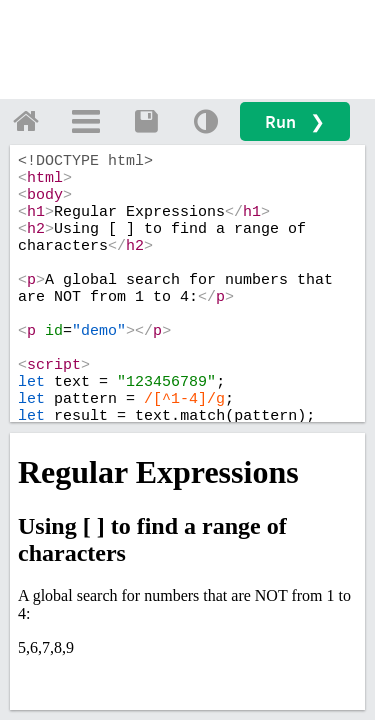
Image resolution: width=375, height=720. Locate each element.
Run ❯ (295, 121)
